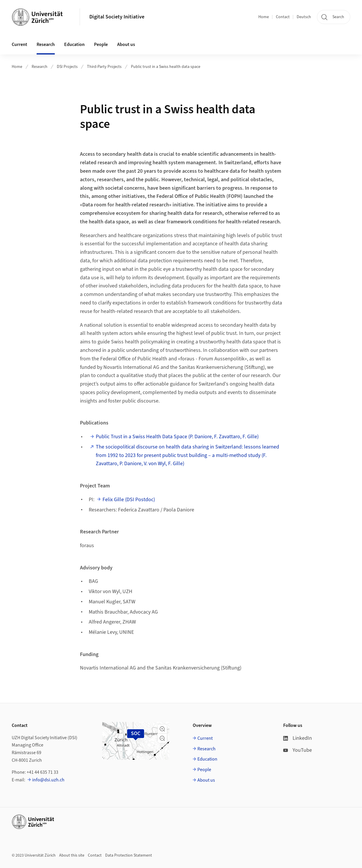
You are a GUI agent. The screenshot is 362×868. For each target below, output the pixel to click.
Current (205, 738)
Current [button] (19, 44)
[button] (162, 729)
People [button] (101, 44)
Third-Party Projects (104, 67)
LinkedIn (298, 738)
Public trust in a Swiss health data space (166, 67)
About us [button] (126, 44)
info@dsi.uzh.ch (48, 780)
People (204, 770)
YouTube (298, 750)
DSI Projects (67, 67)
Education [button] (74, 44)
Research (40, 67)
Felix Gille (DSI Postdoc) (129, 500)
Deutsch (304, 17)
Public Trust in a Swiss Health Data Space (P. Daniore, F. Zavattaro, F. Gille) (177, 437)
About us (206, 780)
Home (264, 17)
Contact (283, 17)
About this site (72, 855)
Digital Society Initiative (117, 17)
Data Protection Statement (129, 855)
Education (207, 759)
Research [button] (46, 44)
